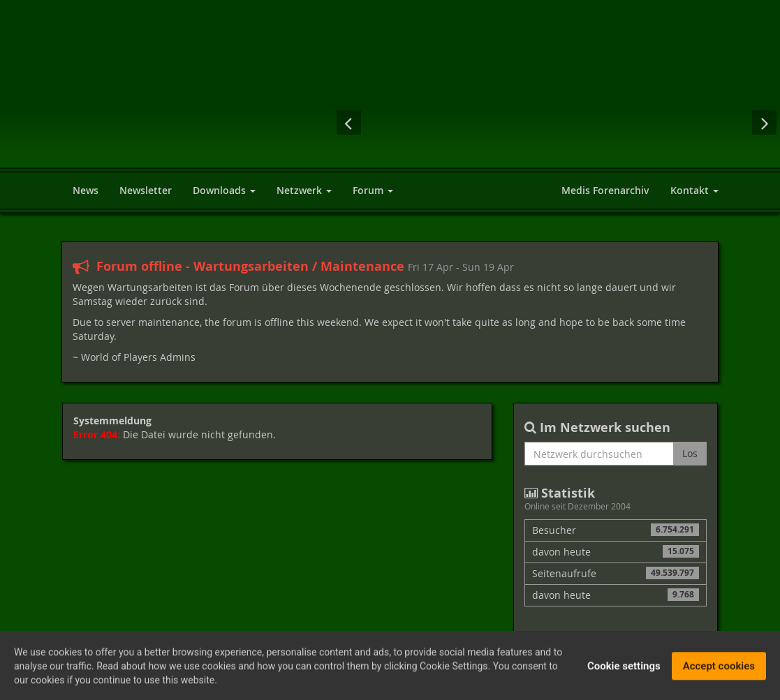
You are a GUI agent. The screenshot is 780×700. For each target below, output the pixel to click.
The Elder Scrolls (612, 122)
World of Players (176, 99)
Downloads (224, 190)
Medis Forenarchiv (605, 190)
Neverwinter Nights (668, 122)
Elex (445, 122)
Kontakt (694, 190)
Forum (373, 190)
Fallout (391, 122)
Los (690, 453)
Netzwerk (304, 190)
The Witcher (724, 122)
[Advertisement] (551, 49)
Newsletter (146, 190)
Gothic (501, 122)
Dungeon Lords (557, 122)
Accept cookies (719, 670)
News (86, 190)
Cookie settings (624, 670)
